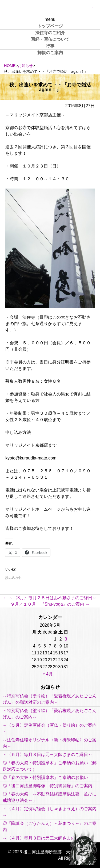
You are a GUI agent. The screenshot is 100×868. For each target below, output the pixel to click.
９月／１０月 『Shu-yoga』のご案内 (50, 604)
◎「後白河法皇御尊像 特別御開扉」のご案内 (47, 786)
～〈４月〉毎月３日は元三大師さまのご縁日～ (47, 838)
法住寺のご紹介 (50, 33)
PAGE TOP (83, 847)
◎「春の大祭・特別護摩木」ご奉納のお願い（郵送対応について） (50, 766)
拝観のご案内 (50, 53)
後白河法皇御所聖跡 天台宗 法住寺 (50, 8)
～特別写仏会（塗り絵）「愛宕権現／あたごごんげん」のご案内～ (50, 714)
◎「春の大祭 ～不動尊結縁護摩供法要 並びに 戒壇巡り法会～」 (50, 797)
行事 (50, 46)
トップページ (50, 26)
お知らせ (25, 66)
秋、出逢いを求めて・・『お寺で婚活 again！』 (53, 87)
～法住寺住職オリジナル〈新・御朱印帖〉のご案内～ (50, 743)
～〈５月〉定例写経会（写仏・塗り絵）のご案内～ (50, 728)
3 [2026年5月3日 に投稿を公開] (66, 639)
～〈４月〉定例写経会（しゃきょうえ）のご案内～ (50, 812)
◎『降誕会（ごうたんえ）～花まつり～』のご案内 (50, 827)
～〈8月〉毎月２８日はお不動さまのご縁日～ (50, 598)
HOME (10, 66)
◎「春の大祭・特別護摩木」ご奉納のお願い (45, 777)
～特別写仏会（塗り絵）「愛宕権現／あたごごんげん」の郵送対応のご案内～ (50, 699)
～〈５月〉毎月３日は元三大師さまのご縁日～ (47, 755)
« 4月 (47, 674)
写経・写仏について (50, 39)
